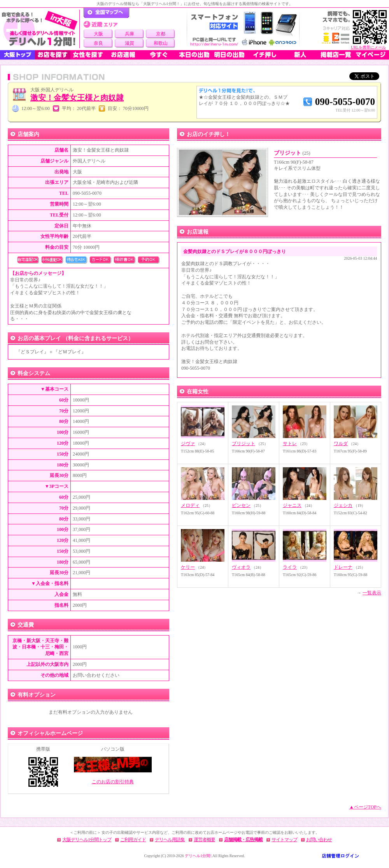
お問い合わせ (319, 840)
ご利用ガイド (133, 840)
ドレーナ (343, 567)
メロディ (190, 505)
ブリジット (292, 153)
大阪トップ (18, 55)
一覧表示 (372, 593)
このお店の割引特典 (113, 782)
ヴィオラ (241, 567)
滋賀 (130, 43)
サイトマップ (284, 840)
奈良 (98, 43)
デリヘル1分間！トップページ (106, 13)
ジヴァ (188, 444)
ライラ (290, 567)
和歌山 (161, 43)
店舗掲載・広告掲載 (243, 840)
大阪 (98, 34)
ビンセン (241, 505)
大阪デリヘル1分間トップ (87, 840)
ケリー (188, 567)
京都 (161, 34)
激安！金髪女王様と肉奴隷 (77, 98)
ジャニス (292, 505)
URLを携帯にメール (368, 47)
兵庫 (130, 34)
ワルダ (341, 444)
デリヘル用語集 (170, 840)
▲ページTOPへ (365, 807)
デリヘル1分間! (198, 856)
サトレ (290, 444)
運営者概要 (204, 840)
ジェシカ (343, 505)
